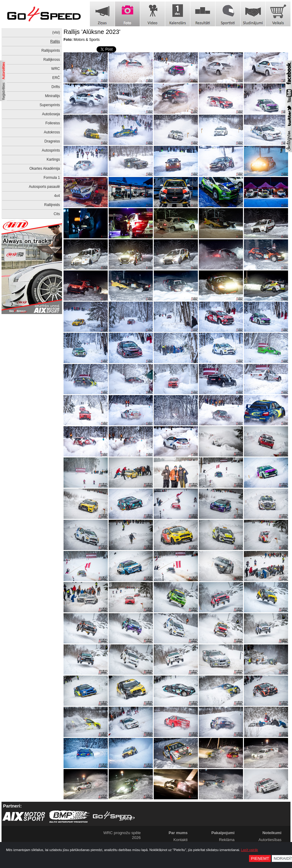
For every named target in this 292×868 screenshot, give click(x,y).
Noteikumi (272, 833)
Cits (57, 214)
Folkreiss (53, 123)
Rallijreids (52, 205)
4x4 (57, 196)
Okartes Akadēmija (45, 169)
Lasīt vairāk (249, 850)
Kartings (53, 159)
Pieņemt (260, 858)
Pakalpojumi (223, 833)
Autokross (52, 132)
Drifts (56, 87)
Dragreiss (52, 141)
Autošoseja (51, 114)
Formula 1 (52, 178)
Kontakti (180, 840)
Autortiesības (270, 840)
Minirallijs (52, 96)
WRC (56, 69)
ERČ (56, 78)
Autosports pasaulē (44, 187)
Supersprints (50, 105)
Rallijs (55, 41)
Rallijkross (52, 60)
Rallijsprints (51, 51)
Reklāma (227, 840)
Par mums (178, 833)
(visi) (56, 32)
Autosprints (51, 150)
